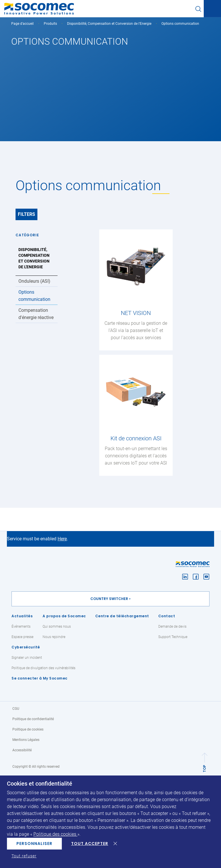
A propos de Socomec (64, 616)
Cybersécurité (26, 647)
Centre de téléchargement (122, 616)
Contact (167, 616)
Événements (21, 627)
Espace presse (22, 637)
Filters (26, 214)
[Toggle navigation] (212, 9)
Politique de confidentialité (33, 719)
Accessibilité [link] (22, 750)
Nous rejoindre (54, 637)
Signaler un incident (27, 658)
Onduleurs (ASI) (34, 281)
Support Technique (173, 637)
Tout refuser (24, 856)
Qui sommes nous (57, 627)
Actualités (22, 616)
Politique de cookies (28, 729)
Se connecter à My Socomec (40, 678)
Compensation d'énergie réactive (36, 314)
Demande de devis (172, 627)
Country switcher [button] (109, 599)
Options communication (34, 296)
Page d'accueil (22, 24)
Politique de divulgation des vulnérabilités (43, 668)
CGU (16, 709)
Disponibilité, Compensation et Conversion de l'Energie (109, 24)
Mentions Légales (26, 740)
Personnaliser (34, 844)
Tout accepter (90, 844)
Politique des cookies (55, 834)
